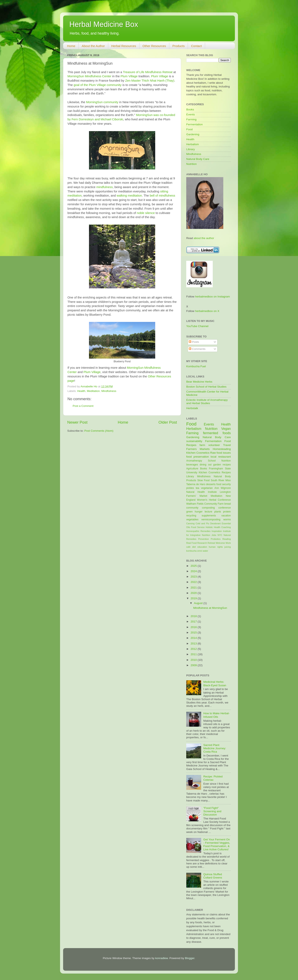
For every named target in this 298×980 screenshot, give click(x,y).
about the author (204, 238)
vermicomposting (211, 520)
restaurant (224, 457)
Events (190, 114)
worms (227, 520)
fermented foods (217, 433)
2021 (194, 588)
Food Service (198, 527)
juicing (228, 547)
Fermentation (195, 124)
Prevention (204, 539)
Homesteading (222, 449)
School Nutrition (219, 461)
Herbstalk (192, 408)
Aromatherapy (194, 461)
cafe (188, 547)
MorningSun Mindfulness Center (89, 76)
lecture (208, 512)
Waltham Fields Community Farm (205, 504)
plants (217, 512)
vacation (226, 516)
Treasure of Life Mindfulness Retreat (148, 72)
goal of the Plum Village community (98, 85)
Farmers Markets (198, 449)
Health (81, 391)
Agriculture (192, 469)
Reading (227, 539)
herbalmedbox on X (207, 311)
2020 (194, 593)
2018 (194, 616)
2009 (194, 665)
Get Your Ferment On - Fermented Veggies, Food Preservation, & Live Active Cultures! (217, 845)
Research (202, 543)
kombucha (191, 551)
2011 (194, 654)
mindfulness (104, 187)
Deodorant (215, 523)
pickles (190, 488)
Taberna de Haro (196, 484)
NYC (220, 535)
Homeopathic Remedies (198, 531)
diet (194, 547)
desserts (211, 484)
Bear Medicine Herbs (199, 382)
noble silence (146, 213)
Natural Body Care (198, 159)
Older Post (168, 422)
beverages (192, 465)
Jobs (214, 535)
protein (227, 512)
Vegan (226, 429)
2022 (194, 582)
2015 (194, 633)
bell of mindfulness (162, 196)
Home (71, 46)
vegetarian (207, 488)
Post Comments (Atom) (99, 431)
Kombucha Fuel (196, 366)
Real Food (191, 543)
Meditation (93, 391)
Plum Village (129, 76)
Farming (191, 119)
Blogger (190, 958)
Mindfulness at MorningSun (210, 608)
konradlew (162, 958)
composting (208, 508)
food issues (224, 453)
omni (200, 551)
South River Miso (221, 480)
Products (178, 46)
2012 (194, 649)
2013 (194, 643)
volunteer (214, 445)
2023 (194, 577)
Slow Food (203, 480)
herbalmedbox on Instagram (213, 297)
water (205, 551)
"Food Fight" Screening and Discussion (212, 811)
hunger (199, 512)
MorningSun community (102, 102)
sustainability (194, 441)
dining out (206, 465)
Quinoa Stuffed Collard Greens (213, 876)
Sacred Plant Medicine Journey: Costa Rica (215, 748)
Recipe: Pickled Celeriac (213, 778)
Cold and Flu (202, 523)
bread (228, 504)
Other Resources (154, 46)
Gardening (193, 134)
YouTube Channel (197, 326)
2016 (194, 627)
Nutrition (191, 164)
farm (202, 445)
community (192, 508)
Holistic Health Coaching (218, 527)
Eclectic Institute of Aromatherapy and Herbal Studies (207, 402)
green (189, 512)
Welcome (220, 543)
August (199, 603)
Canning (190, 523)
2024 (194, 571)
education (202, 547)
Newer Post (77, 422)
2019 (194, 598)
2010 (194, 660)
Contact (196, 46)
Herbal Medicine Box (104, 24)
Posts (194, 342)
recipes (227, 465)
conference (225, 508)
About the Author (93, 46)
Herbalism (193, 144)
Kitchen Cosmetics (198, 453)
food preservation (198, 457)
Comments (197, 349)
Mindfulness (109, 391)
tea (198, 488)
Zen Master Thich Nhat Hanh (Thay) (150, 81)
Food (189, 129)
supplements (209, 516)
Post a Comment (83, 406)
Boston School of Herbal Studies (206, 387)
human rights (216, 547)
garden (217, 465)
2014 (194, 638)
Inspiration (217, 531)
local (214, 457)
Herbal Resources (124, 46)
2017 (194, 622)
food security (224, 484)
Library (190, 149)
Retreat (211, 543)
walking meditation (129, 196)
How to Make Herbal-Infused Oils (216, 715)
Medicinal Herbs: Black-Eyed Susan (215, 683)
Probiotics (216, 539)
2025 (194, 566)
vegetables (192, 520)
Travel (227, 445)
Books (190, 109)
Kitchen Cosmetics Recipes (215, 472)
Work (228, 543)
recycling (191, 516)
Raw (213, 453)
